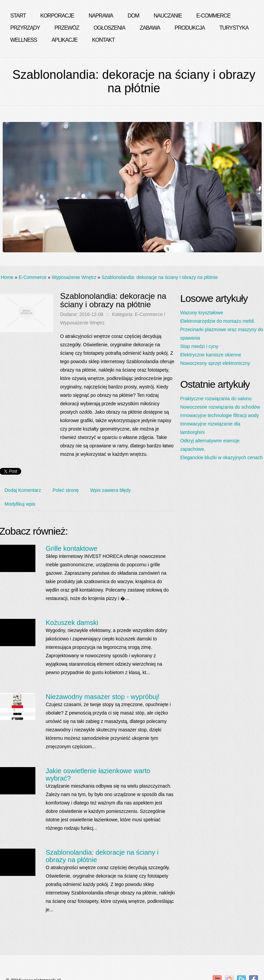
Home (7, 277)
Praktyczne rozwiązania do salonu (216, 399)
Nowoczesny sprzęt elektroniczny (215, 363)
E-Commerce (32, 277)
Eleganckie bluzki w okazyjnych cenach (221, 457)
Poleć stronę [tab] (66, 490)
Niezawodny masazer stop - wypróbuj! (102, 697)
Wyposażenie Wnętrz (74, 277)
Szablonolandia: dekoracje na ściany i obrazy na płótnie (160, 277)
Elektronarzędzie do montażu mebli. (218, 321)
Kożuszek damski (72, 623)
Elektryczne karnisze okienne (211, 355)
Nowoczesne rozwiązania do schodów (220, 407)
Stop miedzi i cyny (199, 346)
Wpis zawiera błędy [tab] (111, 490)
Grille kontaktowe (71, 548)
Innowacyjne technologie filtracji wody (219, 415)
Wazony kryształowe (201, 313)
